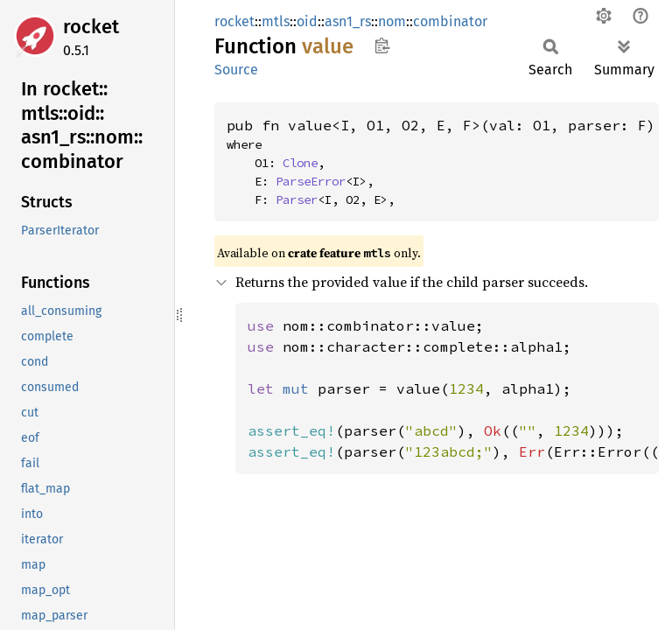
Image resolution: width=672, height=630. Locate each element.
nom (392, 21)
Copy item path (382, 45)
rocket (91, 27)
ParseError (311, 181)
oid (307, 21)
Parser (297, 199)
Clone (300, 163)
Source (236, 70)
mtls (276, 21)
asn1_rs (348, 21)
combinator (450, 21)
